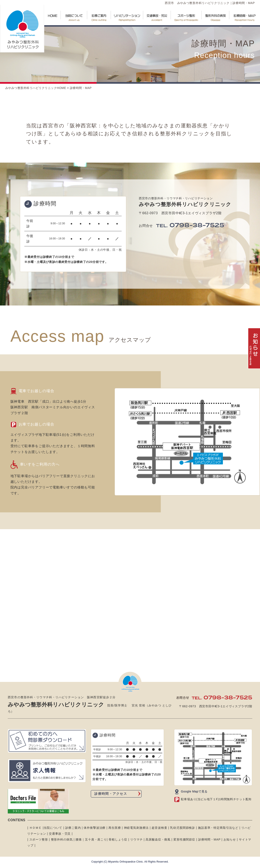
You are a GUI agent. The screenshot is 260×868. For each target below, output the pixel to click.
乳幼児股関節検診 (183, 828)
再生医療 (115, 828)
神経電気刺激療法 (137, 828)
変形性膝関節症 (184, 839)
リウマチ (136, 839)
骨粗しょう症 (117, 839)
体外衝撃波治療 (95, 828)
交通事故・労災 (59, 834)
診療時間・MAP (81, 88)
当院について (53, 828)
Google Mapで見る (194, 792)
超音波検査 (160, 828)
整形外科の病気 (62, 839)
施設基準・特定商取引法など (219, 828)
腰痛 (79, 839)
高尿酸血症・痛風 (158, 839)
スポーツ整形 (39, 839)
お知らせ (230, 839)
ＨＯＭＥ (35, 828)
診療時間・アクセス (111, 794)
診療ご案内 (72, 828)
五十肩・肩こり (96, 839)
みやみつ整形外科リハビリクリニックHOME (36, 88)
